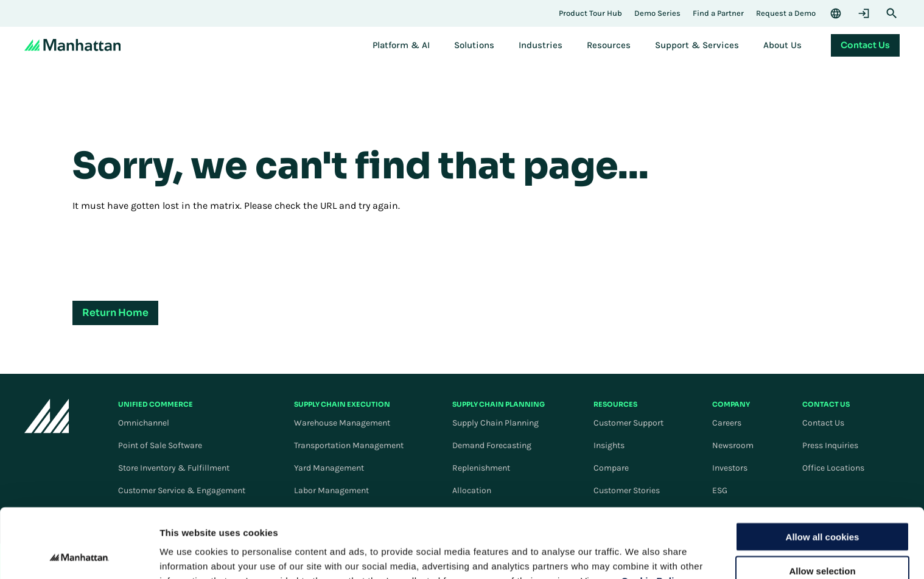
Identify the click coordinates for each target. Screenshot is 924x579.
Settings (629, 555)
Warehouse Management (342, 423)
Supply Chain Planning (495, 423)
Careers (727, 423)
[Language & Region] (836, 13)
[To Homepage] (47, 416)
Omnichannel (144, 423)
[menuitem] (401, 45)
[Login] (864, 13)
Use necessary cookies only (822, 540)
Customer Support (628, 423)
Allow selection (822, 506)
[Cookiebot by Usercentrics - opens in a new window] (79, 555)
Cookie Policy (653, 515)
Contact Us (823, 423)
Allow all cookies (823, 472)
